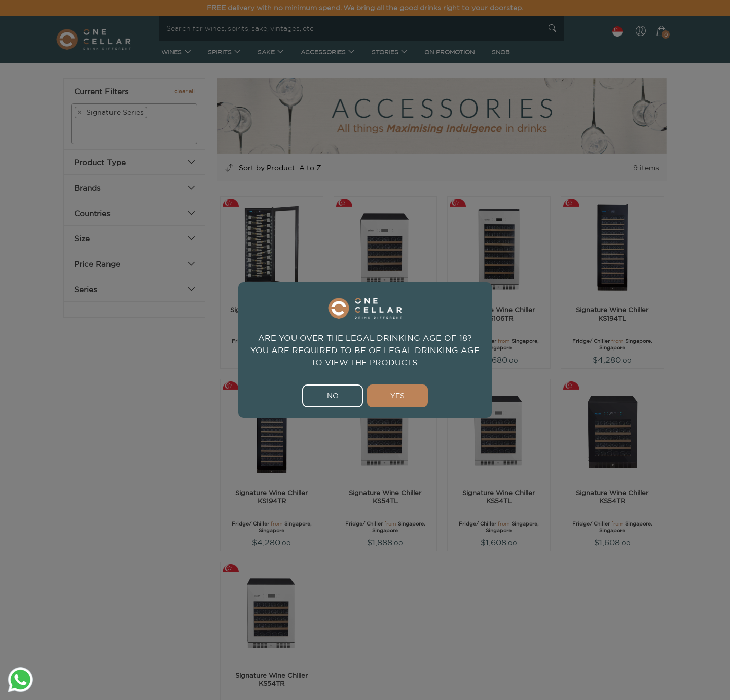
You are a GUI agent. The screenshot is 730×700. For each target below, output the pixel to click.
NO (333, 396)
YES (397, 396)
